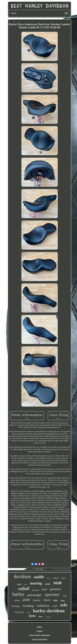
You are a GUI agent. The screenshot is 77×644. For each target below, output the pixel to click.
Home (40, 627)
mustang (28, 606)
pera (49, 578)
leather (37, 600)
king (63, 601)
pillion (56, 578)
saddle (39, 577)
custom (48, 617)
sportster (52, 595)
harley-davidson (49, 611)
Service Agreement (39, 639)
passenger (35, 595)
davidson (22, 577)
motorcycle (35, 590)
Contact (39, 631)
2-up (65, 596)
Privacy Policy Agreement (40, 635)
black (47, 600)
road (55, 606)
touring (36, 583)
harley (18, 594)
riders (41, 616)
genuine (55, 589)
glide (26, 600)
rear (26, 584)
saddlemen (43, 606)
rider (56, 600)
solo (64, 605)
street (17, 600)
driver (28, 613)
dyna (32, 616)
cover (48, 584)
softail (24, 588)
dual (19, 584)
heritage (16, 606)
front (44, 589)
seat (57, 583)
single (63, 578)
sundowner (19, 612)
